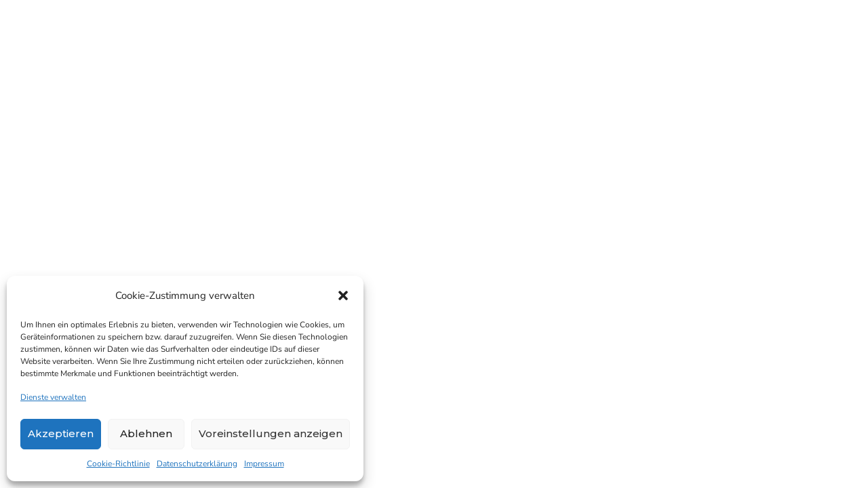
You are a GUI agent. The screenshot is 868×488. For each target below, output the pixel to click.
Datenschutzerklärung (197, 464)
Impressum (264, 464)
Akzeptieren (61, 433)
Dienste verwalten (53, 397)
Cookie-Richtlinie (118, 464)
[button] (343, 296)
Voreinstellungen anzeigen (271, 433)
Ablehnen (146, 433)
